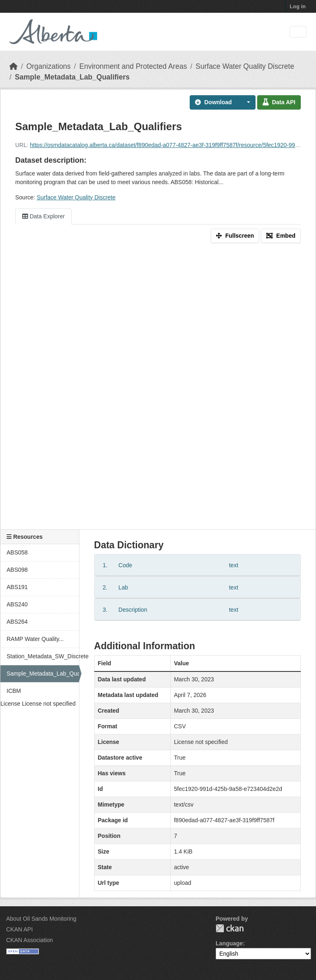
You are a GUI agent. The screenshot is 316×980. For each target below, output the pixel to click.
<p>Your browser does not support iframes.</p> (158, 393)
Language (229, 943)
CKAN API (20, 929)
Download (213, 102)
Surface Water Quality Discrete (245, 66)
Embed (281, 236)
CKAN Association (30, 940)
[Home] (14, 66)
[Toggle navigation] (298, 32)
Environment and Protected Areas (133, 66)
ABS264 (17, 622)
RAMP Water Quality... (35, 639)
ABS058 (17, 552)
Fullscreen (235, 236)
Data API (279, 102)
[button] (246, 102)
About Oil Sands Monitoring (41, 919)
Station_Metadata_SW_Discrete (43, 656)
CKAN (230, 928)
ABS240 (17, 604)
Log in (298, 6)
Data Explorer (43, 216)
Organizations (49, 66)
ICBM (14, 691)
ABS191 (17, 587)
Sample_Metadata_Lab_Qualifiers (72, 77)
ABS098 (17, 570)
